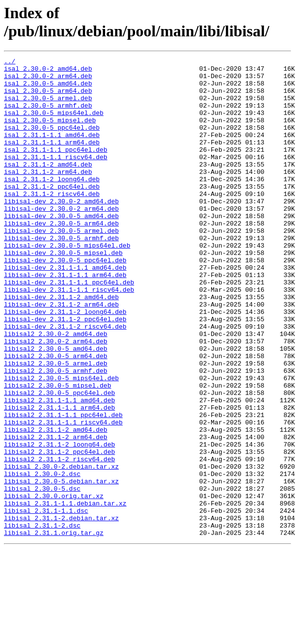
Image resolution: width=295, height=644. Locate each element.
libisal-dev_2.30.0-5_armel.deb (61, 266)
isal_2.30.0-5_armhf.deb (48, 115)
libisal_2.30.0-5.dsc (42, 575)
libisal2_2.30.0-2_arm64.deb (56, 398)
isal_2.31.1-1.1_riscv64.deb (56, 177)
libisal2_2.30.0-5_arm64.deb (56, 416)
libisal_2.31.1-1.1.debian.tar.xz (65, 593)
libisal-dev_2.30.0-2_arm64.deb (61, 239)
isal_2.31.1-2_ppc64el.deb (52, 213)
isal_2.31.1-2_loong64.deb (52, 204)
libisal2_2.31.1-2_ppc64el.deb (59, 531)
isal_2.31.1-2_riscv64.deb (52, 222)
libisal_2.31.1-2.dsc (42, 619)
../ (10, 62)
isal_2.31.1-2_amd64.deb (48, 186)
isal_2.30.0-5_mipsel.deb (50, 133)
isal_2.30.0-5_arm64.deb (48, 98)
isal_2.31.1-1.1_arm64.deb (52, 160)
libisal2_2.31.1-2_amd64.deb (56, 504)
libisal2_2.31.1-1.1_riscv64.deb (63, 496)
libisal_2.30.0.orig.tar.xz (54, 584)
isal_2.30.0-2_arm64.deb (48, 80)
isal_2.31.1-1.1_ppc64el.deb (56, 168)
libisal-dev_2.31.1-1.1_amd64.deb (65, 310)
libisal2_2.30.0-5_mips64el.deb (61, 443)
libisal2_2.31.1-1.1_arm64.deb (59, 478)
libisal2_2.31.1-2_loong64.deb (59, 522)
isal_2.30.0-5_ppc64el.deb (52, 142)
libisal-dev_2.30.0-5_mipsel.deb (63, 292)
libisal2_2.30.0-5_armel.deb (56, 425)
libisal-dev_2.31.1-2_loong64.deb (65, 363)
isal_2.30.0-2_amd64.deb (48, 71)
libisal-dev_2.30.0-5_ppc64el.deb (65, 301)
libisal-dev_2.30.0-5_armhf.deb (61, 275)
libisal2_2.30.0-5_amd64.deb (56, 407)
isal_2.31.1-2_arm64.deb (48, 195)
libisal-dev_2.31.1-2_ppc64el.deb (65, 372)
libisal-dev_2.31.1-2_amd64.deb (61, 345)
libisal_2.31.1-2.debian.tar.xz (61, 611)
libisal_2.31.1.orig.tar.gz (54, 628)
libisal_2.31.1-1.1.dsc (46, 602)
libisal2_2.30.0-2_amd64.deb (56, 390)
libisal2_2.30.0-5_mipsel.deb (57, 451)
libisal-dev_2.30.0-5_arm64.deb (61, 257)
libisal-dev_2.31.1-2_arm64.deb (61, 354)
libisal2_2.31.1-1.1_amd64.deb (59, 469)
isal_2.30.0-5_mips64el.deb (54, 124)
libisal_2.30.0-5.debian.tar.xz (61, 566)
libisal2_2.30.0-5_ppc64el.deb (59, 460)
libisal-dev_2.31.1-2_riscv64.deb (65, 381)
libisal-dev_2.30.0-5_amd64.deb (61, 248)
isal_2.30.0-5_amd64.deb (48, 89)
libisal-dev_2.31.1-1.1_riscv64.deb (69, 336)
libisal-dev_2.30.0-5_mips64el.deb (67, 283)
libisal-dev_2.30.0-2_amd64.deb (61, 230)
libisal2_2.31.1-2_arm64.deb (56, 513)
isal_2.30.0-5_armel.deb (48, 107)
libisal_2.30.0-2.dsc (42, 558)
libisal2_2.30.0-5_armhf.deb (56, 434)
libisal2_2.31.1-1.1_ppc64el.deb (63, 487)
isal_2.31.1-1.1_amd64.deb (52, 151)
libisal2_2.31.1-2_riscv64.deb (59, 540)
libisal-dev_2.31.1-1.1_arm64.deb (65, 319)
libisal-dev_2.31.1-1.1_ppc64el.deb (69, 328)
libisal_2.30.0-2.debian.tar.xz (61, 549)
